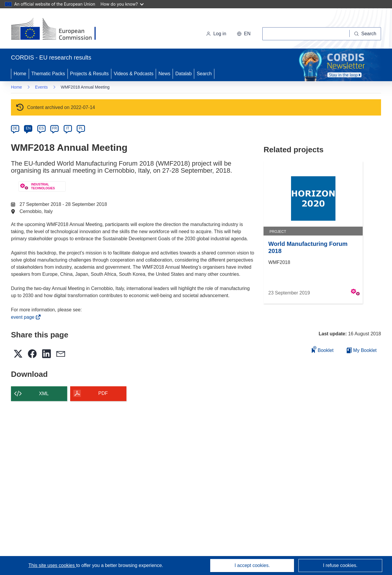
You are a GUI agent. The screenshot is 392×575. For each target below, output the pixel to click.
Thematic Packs (48, 74)
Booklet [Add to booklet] (323, 349)
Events (41, 87)
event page (24, 317)
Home (20, 74)
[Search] (365, 34)
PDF (103, 393)
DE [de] (15, 128)
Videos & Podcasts (134, 74)
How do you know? (122, 4)
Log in (216, 34)
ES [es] (41, 128)
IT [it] (68, 128)
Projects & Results (90, 74)
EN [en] (28, 128)
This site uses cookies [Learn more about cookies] (52, 565)
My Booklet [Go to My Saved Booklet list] (362, 350)
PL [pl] (81, 128)
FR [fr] (54, 128)
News (164, 74)
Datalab (183, 74)
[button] (244, 34)
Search (204, 74)
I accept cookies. (252, 565)
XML (44, 394)
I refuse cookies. (340, 565)
